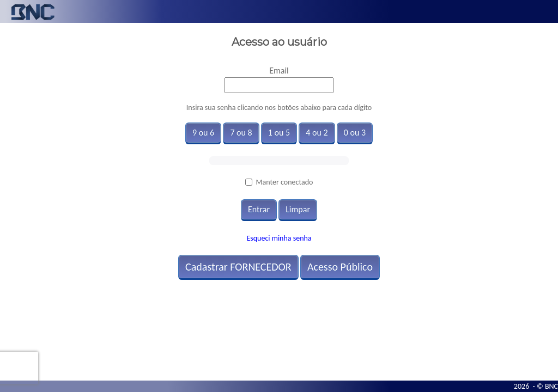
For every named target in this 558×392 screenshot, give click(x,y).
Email (279, 71)
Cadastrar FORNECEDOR (238, 267)
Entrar (259, 209)
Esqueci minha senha (279, 238)
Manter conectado (285, 182)
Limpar (298, 209)
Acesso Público (340, 267)
